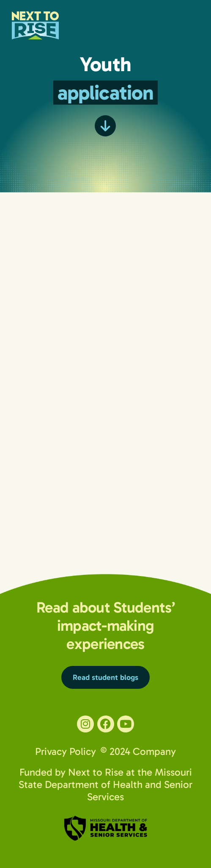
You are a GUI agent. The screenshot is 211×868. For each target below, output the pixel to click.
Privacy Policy (66, 751)
